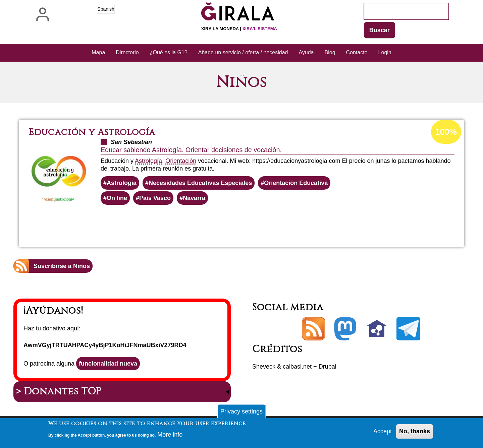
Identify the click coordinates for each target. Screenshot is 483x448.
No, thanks (415, 432)
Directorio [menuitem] (127, 52)
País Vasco (155, 198)
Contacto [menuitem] (357, 52)
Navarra (194, 198)
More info (170, 436)
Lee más (249, 223)
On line (117, 198)
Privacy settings (241, 412)
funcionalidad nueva (108, 364)
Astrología (148, 161)
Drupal (328, 367)
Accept (383, 432)
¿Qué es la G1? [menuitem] (169, 52)
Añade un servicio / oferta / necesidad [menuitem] (243, 52)
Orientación (181, 161)
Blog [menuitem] (330, 52)
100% (446, 132)
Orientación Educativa (296, 183)
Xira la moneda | (239, 29)
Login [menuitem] (385, 52)
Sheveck (264, 367)
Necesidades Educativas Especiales (200, 183)
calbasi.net (297, 367)
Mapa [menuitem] (98, 52)
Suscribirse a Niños (62, 266)
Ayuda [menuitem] (306, 52)
